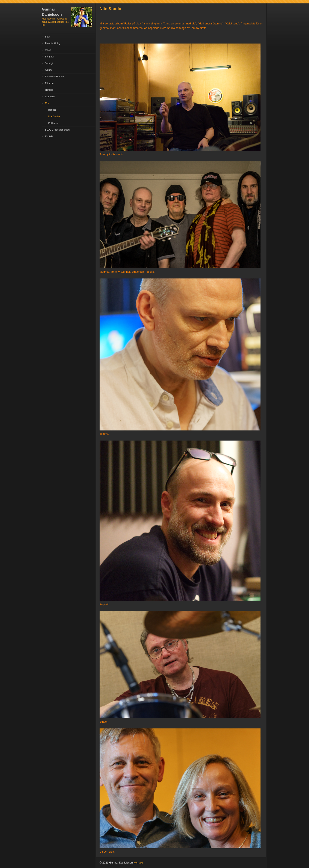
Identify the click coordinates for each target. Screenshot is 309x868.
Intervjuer (50, 96)
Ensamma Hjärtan (54, 77)
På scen (49, 83)
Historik (49, 90)
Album (48, 70)
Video (48, 50)
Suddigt (49, 63)
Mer (47, 103)
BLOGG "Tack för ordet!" (58, 130)
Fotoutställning (53, 43)
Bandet (52, 110)
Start (48, 37)
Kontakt (49, 136)
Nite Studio (54, 116)
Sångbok (50, 57)
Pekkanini (53, 123)
